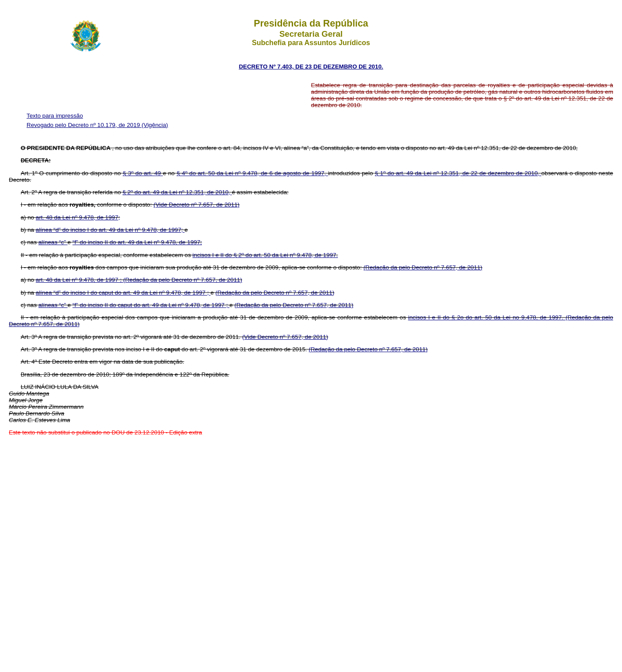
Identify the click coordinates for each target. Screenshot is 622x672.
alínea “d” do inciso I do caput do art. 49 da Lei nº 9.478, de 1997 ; (123, 293)
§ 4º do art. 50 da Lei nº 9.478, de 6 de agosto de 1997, (252, 173)
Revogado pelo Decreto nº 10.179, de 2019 (84, 125)
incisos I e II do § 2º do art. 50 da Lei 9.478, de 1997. (265, 255)
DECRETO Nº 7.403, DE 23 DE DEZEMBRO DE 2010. (311, 67)
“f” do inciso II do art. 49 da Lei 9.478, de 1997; (137, 242)
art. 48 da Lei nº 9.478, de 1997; (78, 217)
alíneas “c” (53, 242)
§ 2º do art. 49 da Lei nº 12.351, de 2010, (177, 192)
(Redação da (381, 267)
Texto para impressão (55, 116)
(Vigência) (155, 125)
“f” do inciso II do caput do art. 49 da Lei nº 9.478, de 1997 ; (151, 305)
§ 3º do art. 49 (143, 173)
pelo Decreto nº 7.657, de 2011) (441, 267)
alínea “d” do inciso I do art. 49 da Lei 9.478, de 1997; (110, 230)
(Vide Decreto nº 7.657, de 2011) (197, 205)
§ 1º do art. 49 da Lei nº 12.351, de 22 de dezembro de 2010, (458, 173)
